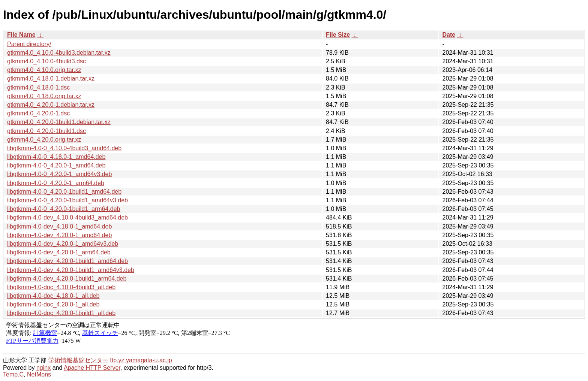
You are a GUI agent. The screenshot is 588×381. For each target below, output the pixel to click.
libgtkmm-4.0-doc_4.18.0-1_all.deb (53, 296)
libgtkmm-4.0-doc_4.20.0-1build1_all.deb (61, 313)
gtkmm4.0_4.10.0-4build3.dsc (46, 61)
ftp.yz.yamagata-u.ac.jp (141, 360)
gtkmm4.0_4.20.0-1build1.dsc (46, 131)
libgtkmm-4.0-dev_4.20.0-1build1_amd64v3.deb (71, 270)
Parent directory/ (29, 44)
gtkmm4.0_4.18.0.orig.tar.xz (44, 96)
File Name (21, 35)
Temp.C (13, 374)
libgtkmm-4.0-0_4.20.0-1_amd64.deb (56, 165)
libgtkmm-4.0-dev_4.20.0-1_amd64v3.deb (63, 244)
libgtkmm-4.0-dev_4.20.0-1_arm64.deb (59, 252)
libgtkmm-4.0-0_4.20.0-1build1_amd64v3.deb (67, 200)
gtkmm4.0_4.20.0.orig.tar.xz (44, 140)
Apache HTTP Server (92, 368)
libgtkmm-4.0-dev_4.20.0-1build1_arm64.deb (67, 279)
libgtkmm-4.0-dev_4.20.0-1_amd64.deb (59, 235)
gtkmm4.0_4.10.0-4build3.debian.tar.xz (59, 53)
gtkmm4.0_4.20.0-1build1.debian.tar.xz (59, 122)
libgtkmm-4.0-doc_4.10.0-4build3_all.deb (61, 287)
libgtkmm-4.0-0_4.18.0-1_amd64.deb (56, 157)
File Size (338, 35)
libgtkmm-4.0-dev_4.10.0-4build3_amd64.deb (67, 217)
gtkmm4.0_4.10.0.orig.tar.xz (44, 70)
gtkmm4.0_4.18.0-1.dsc (38, 87)
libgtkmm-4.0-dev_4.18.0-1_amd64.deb (59, 226)
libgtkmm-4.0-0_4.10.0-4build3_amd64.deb (64, 148)
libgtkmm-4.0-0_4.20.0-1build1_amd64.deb (64, 192)
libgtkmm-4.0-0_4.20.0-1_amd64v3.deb (59, 174)
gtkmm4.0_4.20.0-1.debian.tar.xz (51, 105)
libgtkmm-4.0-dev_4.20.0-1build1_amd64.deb (67, 261)
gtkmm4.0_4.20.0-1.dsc (38, 113)
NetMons (39, 374)
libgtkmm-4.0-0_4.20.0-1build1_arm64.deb (64, 209)
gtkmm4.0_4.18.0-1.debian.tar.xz (51, 78)
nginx (43, 368)
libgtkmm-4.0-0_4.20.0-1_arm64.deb (56, 183)
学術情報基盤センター (78, 360)
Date (449, 35)
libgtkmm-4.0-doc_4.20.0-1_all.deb (53, 304)
